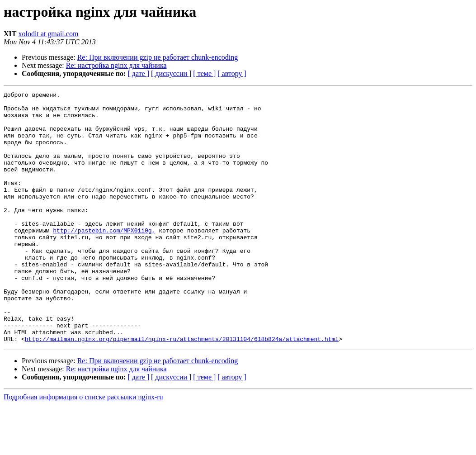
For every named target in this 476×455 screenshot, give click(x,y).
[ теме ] (204, 73)
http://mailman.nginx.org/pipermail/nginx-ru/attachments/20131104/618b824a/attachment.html (182, 389)
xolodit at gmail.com (48, 34)
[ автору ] (232, 73)
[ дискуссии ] (171, 73)
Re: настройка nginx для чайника (116, 65)
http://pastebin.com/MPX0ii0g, (104, 259)
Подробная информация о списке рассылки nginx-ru (83, 447)
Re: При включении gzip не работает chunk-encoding (158, 57)
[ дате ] (138, 73)
